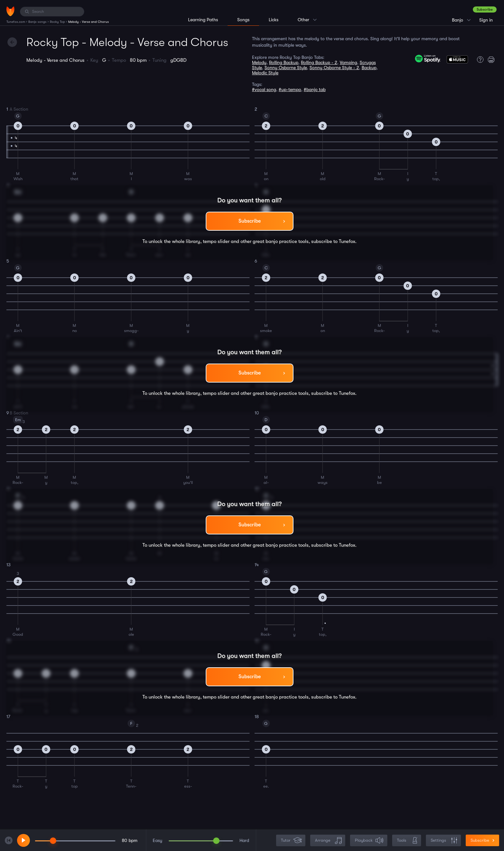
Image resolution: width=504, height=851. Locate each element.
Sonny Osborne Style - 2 (334, 68)
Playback (369, 841)
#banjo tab (315, 89)
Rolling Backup (284, 62)
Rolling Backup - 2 (319, 62)
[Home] (10, 11)
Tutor (291, 841)
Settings (444, 841)
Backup (369, 68)
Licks (274, 20)
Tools (407, 841)
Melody (259, 62)
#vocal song (264, 89)
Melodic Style (265, 73)
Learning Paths (203, 20)
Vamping (348, 62)
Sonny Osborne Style (286, 68)
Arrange (328, 841)
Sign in (486, 20)
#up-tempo (290, 89)
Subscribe (485, 9)
